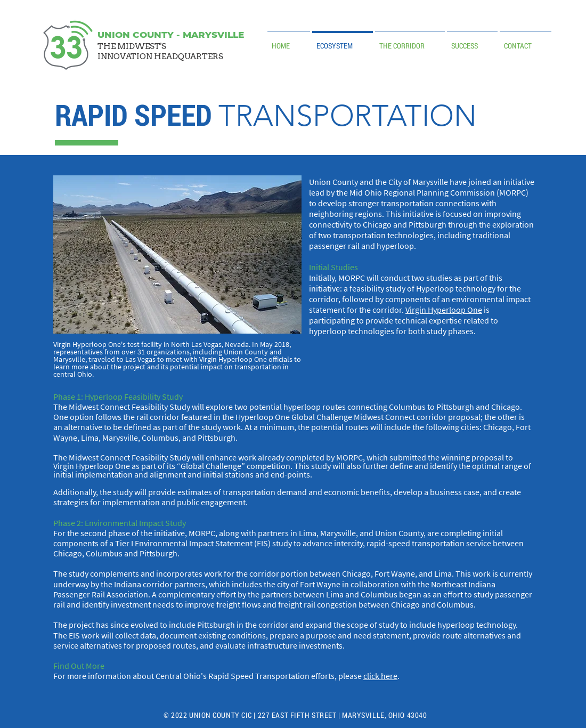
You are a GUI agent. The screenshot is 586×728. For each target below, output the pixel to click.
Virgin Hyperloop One (444, 310)
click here (380, 676)
